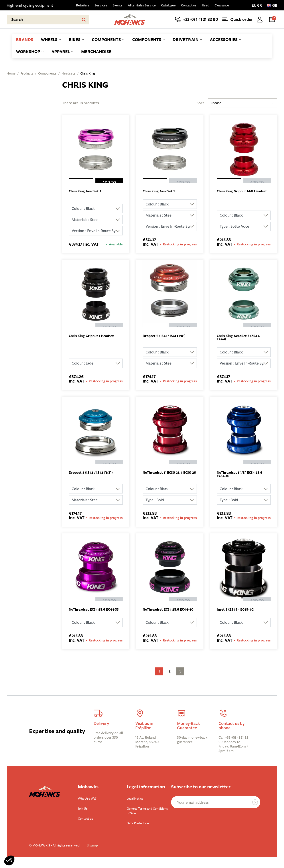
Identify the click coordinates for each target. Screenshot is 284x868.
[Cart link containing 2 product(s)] (273, 20)
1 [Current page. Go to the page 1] (159, 677)
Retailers (83, 5)
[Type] (244, 227)
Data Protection (140, 828)
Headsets (68, 73)
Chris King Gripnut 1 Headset (93, 336)
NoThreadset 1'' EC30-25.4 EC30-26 (164, 475)
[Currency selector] (257, 5)
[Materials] (96, 220)
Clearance (222, 5)
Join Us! (84, 814)
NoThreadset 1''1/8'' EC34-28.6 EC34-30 (242, 475)
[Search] (48, 20)
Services (101, 5)
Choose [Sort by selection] (243, 103)
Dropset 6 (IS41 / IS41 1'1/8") (166, 336)
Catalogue (168, 5)
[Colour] (96, 209)
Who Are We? (90, 804)
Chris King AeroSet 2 (86, 191)
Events (117, 5)
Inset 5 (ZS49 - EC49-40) (237, 611)
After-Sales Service (142, 5)
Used (206, 5)
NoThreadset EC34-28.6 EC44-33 (94, 613)
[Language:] (272, 5)
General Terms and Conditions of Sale (142, 816)
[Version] (96, 231)
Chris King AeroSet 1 (160, 191)
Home (11, 73)
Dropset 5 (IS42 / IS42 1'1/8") (92, 474)
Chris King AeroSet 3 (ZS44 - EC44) (241, 338)
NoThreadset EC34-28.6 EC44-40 (168, 613)
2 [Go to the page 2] (170, 677)
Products (27, 73)
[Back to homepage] (130, 19)
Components (47, 73)
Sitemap (93, 850)
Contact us (189, 5)
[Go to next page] (180, 677)
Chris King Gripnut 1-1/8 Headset (237, 193)
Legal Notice (137, 804)
